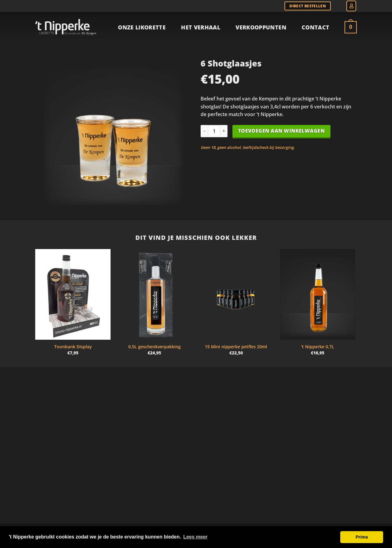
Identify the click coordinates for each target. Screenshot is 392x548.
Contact (316, 27)
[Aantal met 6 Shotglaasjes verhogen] (224, 131)
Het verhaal (201, 27)
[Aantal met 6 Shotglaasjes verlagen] (204, 131)
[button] (351, 6)
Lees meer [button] (196, 537)
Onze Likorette (142, 27)
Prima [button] (362, 537)
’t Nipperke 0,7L (318, 347)
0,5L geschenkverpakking (155, 347)
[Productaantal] (214, 131)
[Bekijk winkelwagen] (351, 27)
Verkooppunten (261, 27)
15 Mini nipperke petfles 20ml (236, 347)
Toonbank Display (73, 347)
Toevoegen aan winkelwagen (282, 131)
